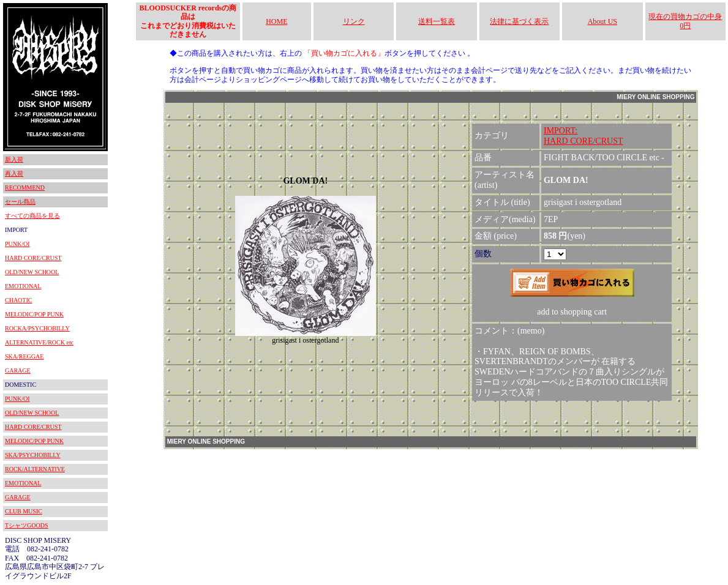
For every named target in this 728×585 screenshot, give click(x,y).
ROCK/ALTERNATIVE (35, 469)
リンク (354, 21)
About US (602, 21)
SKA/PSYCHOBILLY (33, 455)
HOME (276, 21)
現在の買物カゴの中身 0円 (685, 21)
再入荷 (14, 173)
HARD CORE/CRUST (33, 258)
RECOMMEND (25, 188)
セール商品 (20, 202)
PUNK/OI (17, 244)
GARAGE (18, 371)
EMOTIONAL (23, 286)
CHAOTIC (18, 300)
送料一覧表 (437, 21)
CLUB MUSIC (24, 511)
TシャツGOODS (27, 525)
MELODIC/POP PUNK (34, 314)
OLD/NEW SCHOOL (32, 272)
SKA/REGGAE (24, 356)
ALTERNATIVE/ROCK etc (39, 342)
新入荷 (14, 159)
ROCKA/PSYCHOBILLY (37, 328)
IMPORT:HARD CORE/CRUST (584, 136)
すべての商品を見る (32, 216)
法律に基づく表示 (519, 21)
